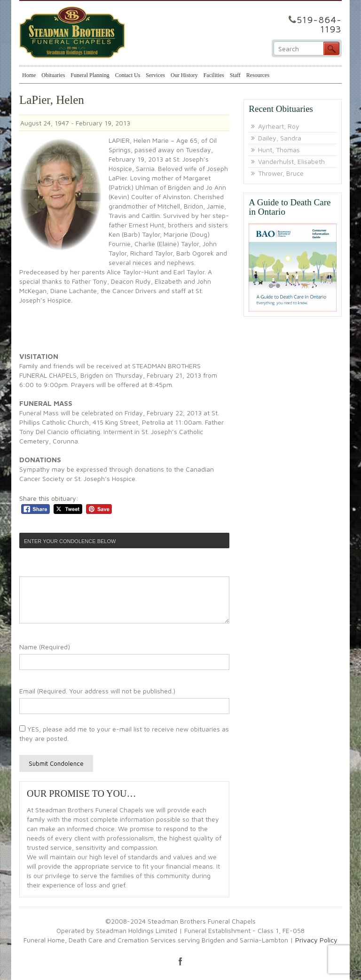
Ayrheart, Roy (279, 126)
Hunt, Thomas (279, 150)
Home (29, 75)
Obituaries (53, 75)
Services (155, 75)
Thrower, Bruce (281, 173)
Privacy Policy (316, 940)
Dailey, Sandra (280, 138)
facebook (180, 961)
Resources (258, 75)
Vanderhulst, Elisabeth (291, 161)
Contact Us (128, 75)
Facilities (214, 75)
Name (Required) (45, 647)
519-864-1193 (319, 24)
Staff (235, 75)
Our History (184, 75)
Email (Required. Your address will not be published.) (97, 691)
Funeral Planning (90, 75)
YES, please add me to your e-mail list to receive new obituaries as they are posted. (124, 734)
